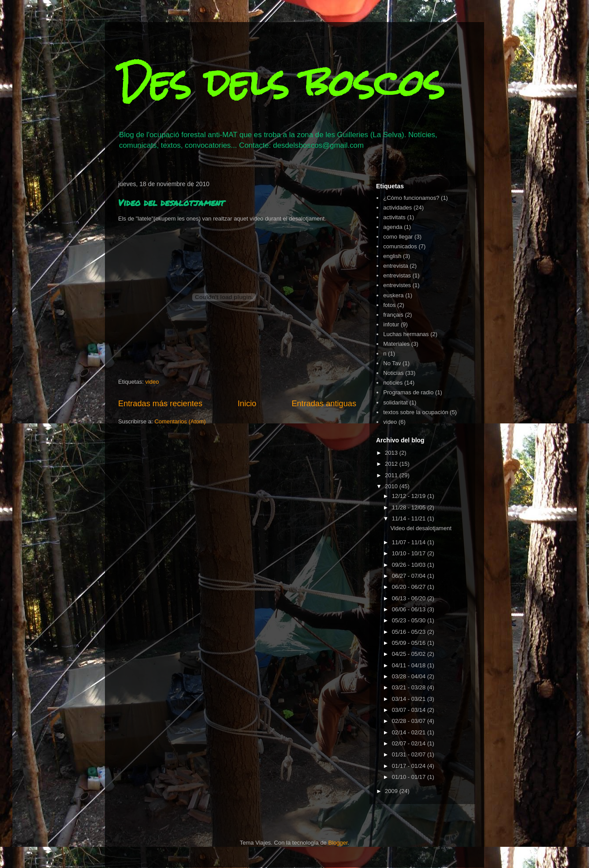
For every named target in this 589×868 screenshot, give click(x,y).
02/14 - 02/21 (410, 732)
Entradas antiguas (324, 404)
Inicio (247, 404)
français (393, 315)
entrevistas (397, 275)
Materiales (396, 344)
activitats (394, 217)
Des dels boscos (281, 83)
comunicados (400, 246)
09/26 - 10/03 (410, 565)
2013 (392, 453)
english (392, 256)
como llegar (398, 237)
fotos (389, 305)
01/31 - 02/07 (410, 754)
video (152, 382)
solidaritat (395, 402)
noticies (393, 383)
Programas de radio (408, 392)
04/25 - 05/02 (410, 654)
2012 (392, 464)
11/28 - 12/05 (410, 507)
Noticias (393, 373)
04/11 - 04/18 (410, 665)
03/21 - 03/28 (410, 687)
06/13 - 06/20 (410, 598)
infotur (391, 324)
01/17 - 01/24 (410, 766)
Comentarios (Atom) (180, 421)
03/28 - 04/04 (410, 676)
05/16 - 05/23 (410, 632)
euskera (393, 295)
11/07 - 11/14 (410, 542)
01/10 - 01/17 (410, 777)
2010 (392, 486)
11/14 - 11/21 (410, 518)
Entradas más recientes (160, 404)
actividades (397, 208)
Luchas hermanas (406, 334)
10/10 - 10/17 (410, 553)
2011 (392, 475)
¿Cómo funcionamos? (411, 198)
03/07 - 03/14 (410, 710)
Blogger (338, 843)
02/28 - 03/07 (410, 721)
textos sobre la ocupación (416, 412)
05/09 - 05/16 (410, 643)
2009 (392, 791)
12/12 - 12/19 (410, 496)
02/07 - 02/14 (410, 743)
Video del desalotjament (171, 202)
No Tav (392, 363)
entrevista (395, 266)
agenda (393, 227)
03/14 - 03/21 (410, 699)
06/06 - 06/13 (410, 609)
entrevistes (397, 285)
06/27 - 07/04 (410, 576)
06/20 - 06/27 (410, 587)
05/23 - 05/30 (410, 620)
